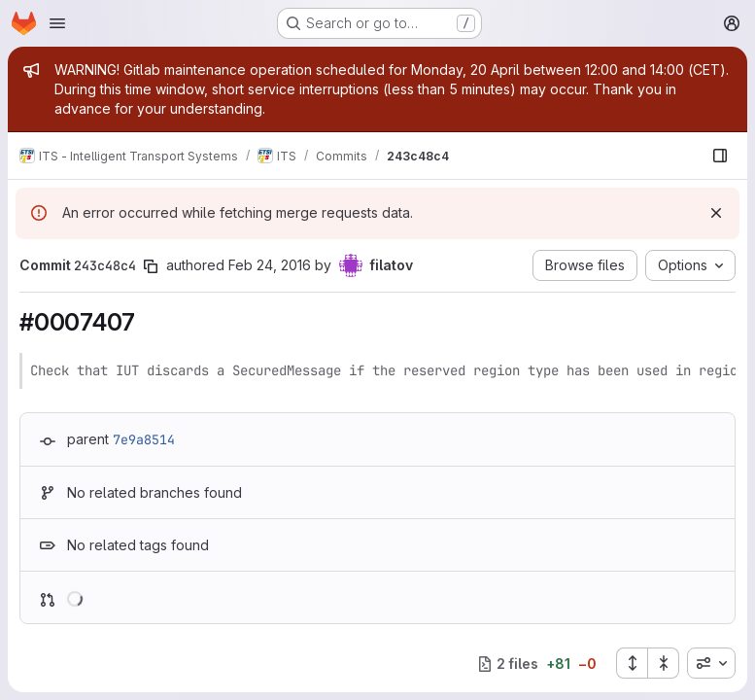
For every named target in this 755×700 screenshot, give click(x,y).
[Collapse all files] (664, 663)
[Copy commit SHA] (151, 266)
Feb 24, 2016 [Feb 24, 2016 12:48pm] (270, 265)
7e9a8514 (144, 439)
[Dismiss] (716, 213)
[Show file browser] (720, 156)
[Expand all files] (632, 663)
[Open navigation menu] (57, 23)
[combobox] (711, 663)
